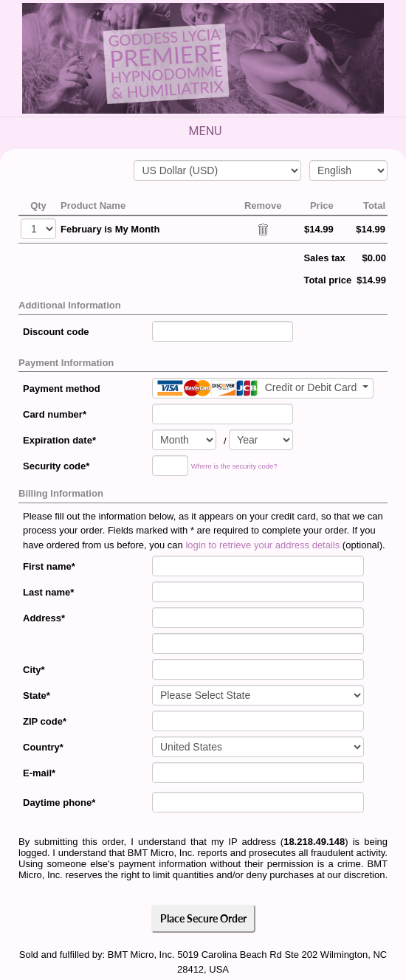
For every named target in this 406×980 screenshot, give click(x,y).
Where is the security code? (234, 467)
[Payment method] (263, 388)
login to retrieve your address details (262, 545)
